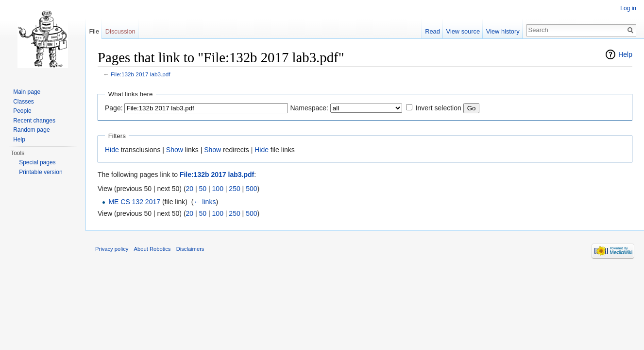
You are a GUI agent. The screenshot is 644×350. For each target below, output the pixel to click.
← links (204, 202)
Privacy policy (112, 249)
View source (463, 31)
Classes (24, 102)
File (94, 31)
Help (625, 54)
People (22, 111)
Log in (628, 8)
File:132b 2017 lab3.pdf (141, 74)
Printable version (41, 172)
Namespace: (309, 108)
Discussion (120, 31)
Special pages (37, 162)
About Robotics (153, 249)
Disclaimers (190, 249)
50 (203, 189)
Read (432, 31)
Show (175, 150)
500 (251, 189)
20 (190, 189)
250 (234, 189)
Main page (27, 92)
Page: (114, 108)
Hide (112, 150)
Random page (31, 130)
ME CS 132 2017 (134, 202)
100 (218, 189)
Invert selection (439, 108)
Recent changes (34, 121)
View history (503, 31)
